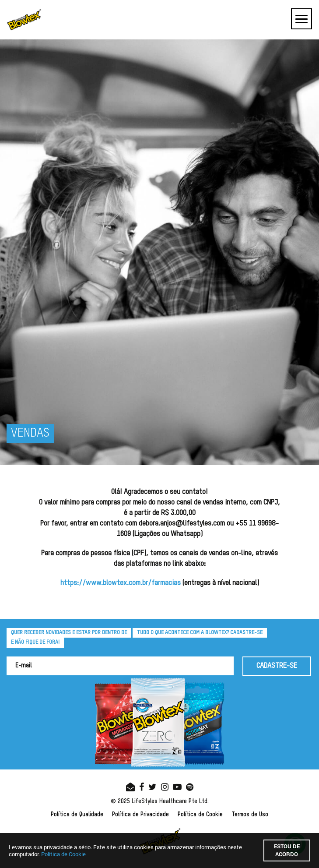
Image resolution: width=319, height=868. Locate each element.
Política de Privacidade (140, 815)
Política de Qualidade (77, 815)
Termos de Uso (250, 815)
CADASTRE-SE (277, 666)
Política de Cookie (200, 815)
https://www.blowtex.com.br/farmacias (121, 583)
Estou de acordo (287, 850)
